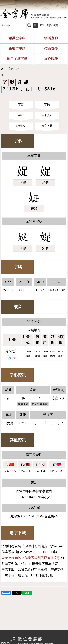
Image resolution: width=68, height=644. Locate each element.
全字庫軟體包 (35, 546)
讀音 (21, 115)
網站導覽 (53, 25)
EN (42, 25)
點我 (25, 576)
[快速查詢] (13, 25)
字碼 (47, 105)
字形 (21, 105)
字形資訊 (14, 69)
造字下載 (47, 126)
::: (1, 2)
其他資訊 (21, 126)
